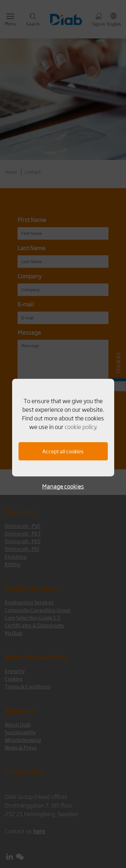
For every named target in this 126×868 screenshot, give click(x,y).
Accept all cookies (63, 451)
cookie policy (80, 426)
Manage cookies (63, 486)
